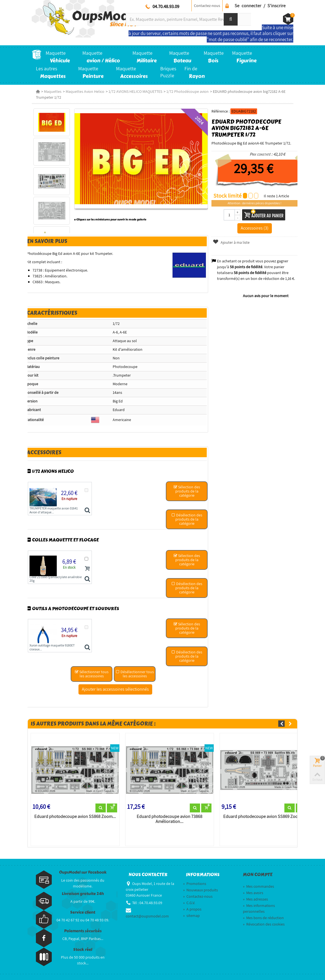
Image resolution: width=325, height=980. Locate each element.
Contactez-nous (207, 6)
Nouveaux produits (200, 890)
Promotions (195, 884)
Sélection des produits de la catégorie (187, 491)
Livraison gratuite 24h (83, 894)
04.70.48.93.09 (166, 6)
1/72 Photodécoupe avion (188, 91)
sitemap (191, 916)
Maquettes (53, 91)
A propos (192, 909)
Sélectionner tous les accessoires (92, 674)
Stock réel (83, 950)
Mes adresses (255, 899)
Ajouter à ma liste (231, 242)
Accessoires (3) (255, 228)
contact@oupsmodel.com (147, 916)
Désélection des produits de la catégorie (187, 519)
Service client (83, 912)
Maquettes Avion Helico (85, 91)
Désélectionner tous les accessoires (135, 674)
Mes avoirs (253, 893)
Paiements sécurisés (83, 931)
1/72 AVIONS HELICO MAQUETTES (135, 91)
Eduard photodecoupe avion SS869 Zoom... (264, 817)
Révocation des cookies (264, 924)
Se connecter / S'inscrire (260, 6)
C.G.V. (189, 903)
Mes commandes (258, 886)
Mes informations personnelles (259, 908)
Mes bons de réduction (263, 918)
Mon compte (258, 875)
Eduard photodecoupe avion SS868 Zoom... (75, 817)
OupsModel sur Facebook (83, 872)
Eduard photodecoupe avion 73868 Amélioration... (169, 819)
